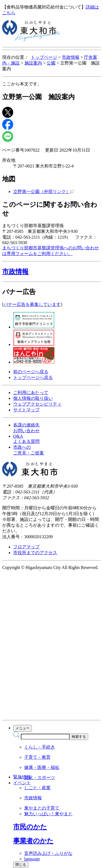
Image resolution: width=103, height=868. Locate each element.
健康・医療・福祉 (42, 767)
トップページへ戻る (33, 377)
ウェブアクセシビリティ (37, 404)
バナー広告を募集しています (32, 304)
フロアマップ (26, 547)
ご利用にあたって (31, 393)
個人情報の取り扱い (33, 398)
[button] (51, 272)
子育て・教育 (37, 757)
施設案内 (33, 63)
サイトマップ (26, 410)
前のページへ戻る (31, 372)
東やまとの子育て (42, 808)
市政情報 (71, 57)
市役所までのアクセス (35, 553)
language (32, 859)
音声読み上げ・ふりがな (48, 853)
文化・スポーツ (40, 778)
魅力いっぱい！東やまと (48, 814)
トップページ (44, 57)
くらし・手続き (40, 747)
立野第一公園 (43, 192)
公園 (51, 63)
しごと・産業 (37, 788)
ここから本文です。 (22, 84)
